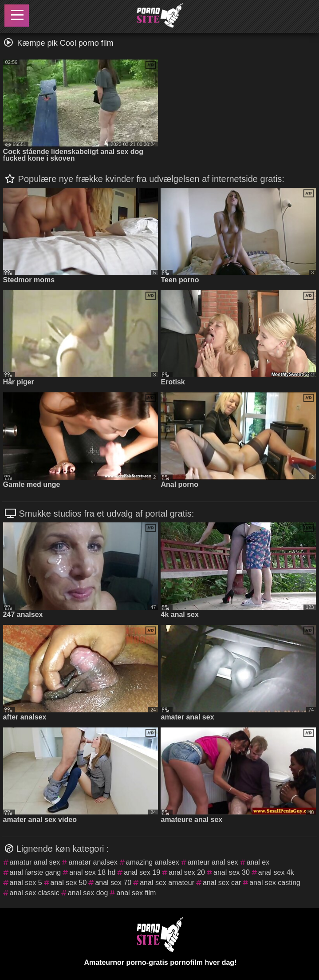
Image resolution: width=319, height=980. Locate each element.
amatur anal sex (35, 862)
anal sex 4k (276, 872)
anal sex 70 (113, 883)
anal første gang (35, 872)
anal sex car (222, 883)
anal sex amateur (167, 883)
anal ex (258, 862)
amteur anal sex (213, 862)
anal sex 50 (69, 883)
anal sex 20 (187, 872)
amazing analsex (153, 862)
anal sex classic (35, 893)
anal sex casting (275, 883)
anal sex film (136, 893)
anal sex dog (88, 893)
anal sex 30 (232, 872)
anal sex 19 (142, 872)
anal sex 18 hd (92, 872)
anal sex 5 (26, 883)
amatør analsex (93, 862)
